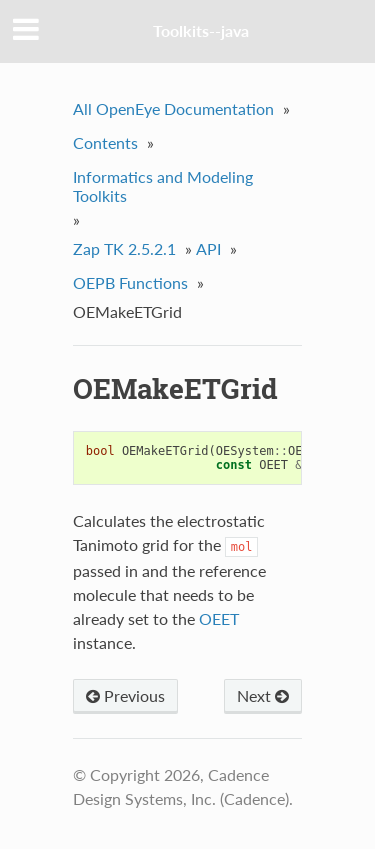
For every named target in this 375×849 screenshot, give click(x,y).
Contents (105, 142)
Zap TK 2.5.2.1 (124, 248)
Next (263, 695)
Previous (125, 695)
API (208, 248)
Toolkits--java (201, 30)
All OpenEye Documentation (173, 108)
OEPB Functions (130, 282)
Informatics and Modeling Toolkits (163, 186)
